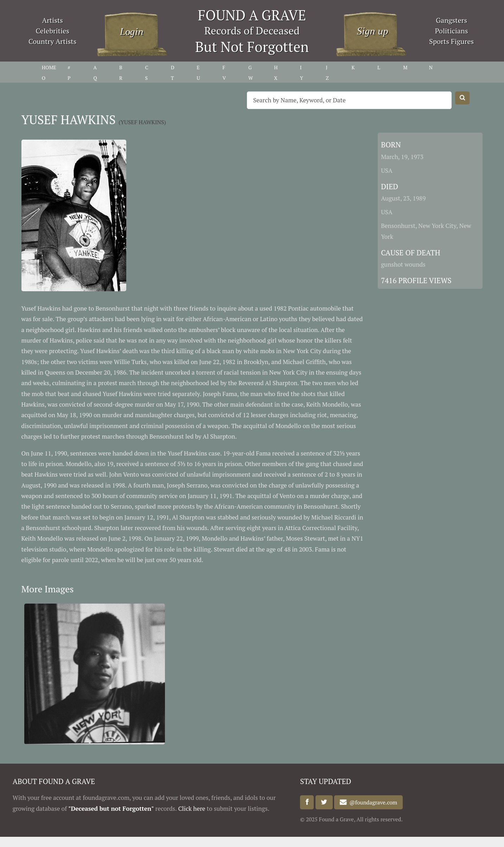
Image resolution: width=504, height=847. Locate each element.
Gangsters (451, 20)
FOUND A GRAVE (252, 15)
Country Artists (52, 41)
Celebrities (53, 31)
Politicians (452, 31)
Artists (53, 20)
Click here (192, 808)
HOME (49, 67)
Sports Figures (451, 41)
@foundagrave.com (372, 802)
